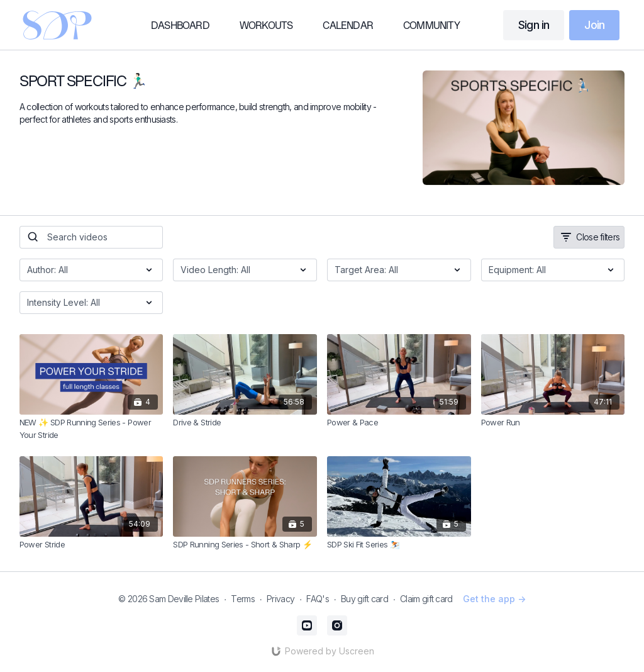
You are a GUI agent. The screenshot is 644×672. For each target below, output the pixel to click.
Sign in (534, 25)
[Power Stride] (92, 545)
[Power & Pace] (399, 423)
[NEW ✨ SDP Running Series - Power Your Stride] (92, 429)
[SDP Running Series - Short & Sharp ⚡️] (245, 545)
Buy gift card (364, 599)
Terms (243, 599)
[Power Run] (553, 423)
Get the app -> (494, 599)
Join (594, 25)
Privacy (280, 599)
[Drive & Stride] (245, 423)
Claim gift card (426, 599)
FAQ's (318, 599)
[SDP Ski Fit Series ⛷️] (399, 545)
